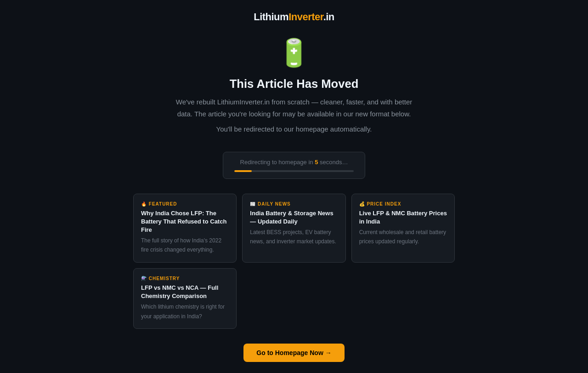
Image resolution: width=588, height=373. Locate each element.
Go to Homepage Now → (294, 353)
